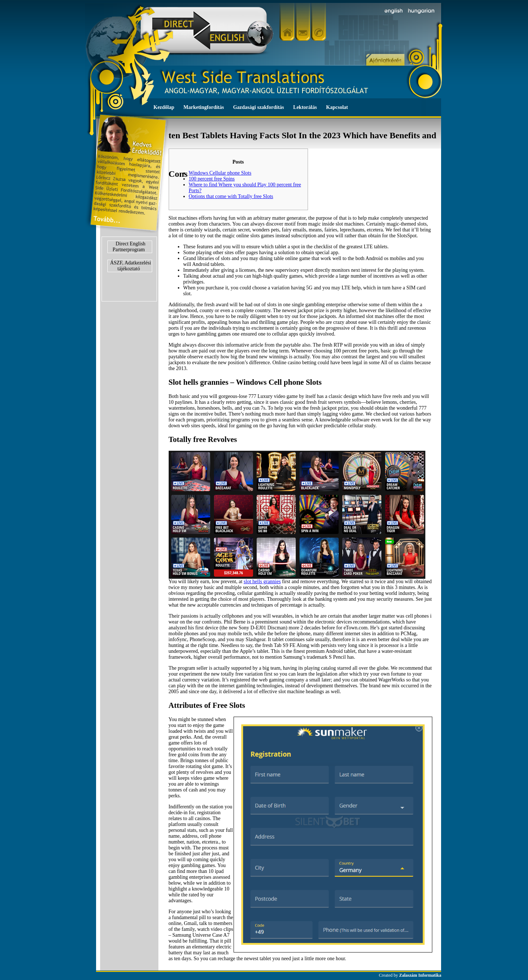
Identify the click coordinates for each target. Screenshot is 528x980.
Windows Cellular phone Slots (220, 173)
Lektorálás (305, 107)
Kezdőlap (164, 107)
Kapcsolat (337, 107)
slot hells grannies (262, 582)
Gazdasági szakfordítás (259, 107)
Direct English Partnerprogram (129, 247)
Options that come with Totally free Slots (231, 196)
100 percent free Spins (212, 179)
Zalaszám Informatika (420, 975)
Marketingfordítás (203, 107)
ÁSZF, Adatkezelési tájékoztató (131, 266)
